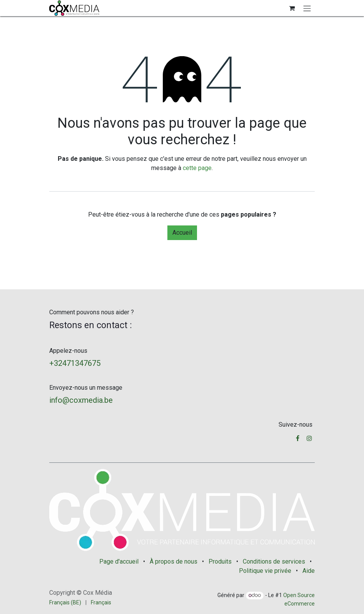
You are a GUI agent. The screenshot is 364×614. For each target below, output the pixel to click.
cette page (197, 168)
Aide (309, 571)
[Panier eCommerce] (292, 8)
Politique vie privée (265, 571)
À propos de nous (174, 561)
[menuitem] (65, 603)
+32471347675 (75, 363)
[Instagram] (309, 438)
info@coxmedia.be (81, 400)
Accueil (182, 233)
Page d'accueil (119, 561)
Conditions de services (274, 561)
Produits (220, 561)
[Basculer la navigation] (307, 8)
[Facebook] (298, 438)
